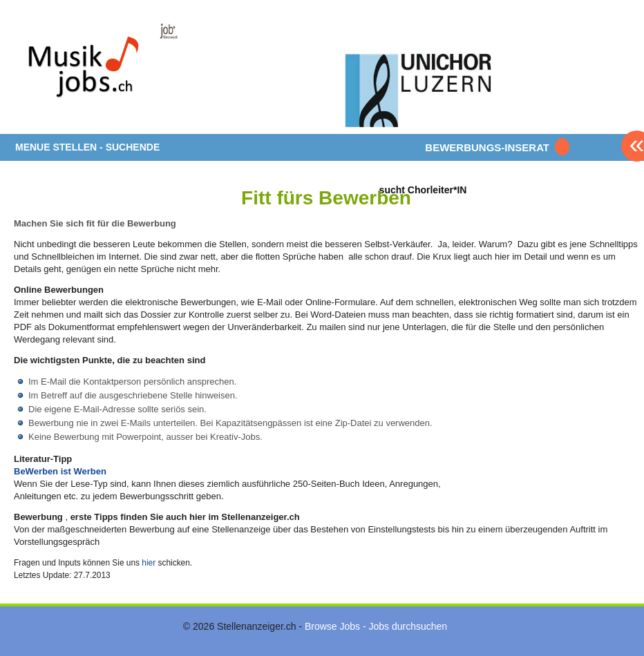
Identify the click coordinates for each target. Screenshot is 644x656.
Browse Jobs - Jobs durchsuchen (376, 626)
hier (149, 563)
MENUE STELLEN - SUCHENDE (87, 147)
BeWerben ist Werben (60, 471)
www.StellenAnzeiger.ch (97, 72)
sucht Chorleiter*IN (423, 190)
